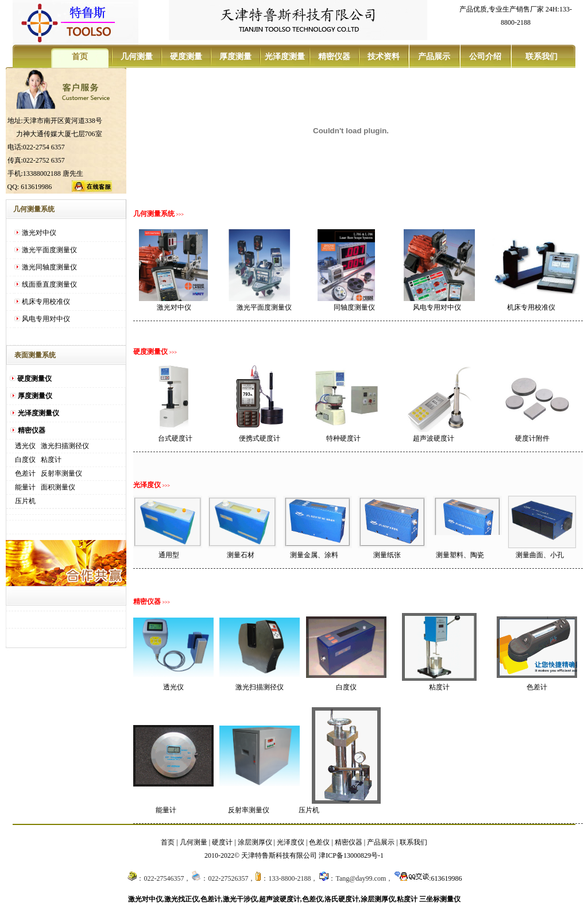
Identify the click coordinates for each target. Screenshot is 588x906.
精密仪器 (334, 57)
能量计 (25, 487)
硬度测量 (186, 57)
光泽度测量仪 (38, 413)
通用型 (169, 555)
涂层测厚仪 (255, 842)
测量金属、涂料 (314, 555)
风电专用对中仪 (46, 319)
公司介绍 (485, 57)
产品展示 (434, 57)
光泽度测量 (285, 57)
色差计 (25, 473)
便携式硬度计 (260, 438)
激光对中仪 (39, 233)
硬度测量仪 (34, 379)
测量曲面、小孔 (540, 555)
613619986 (447, 878)
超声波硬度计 (434, 438)
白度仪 (25, 460)
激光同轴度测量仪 (49, 267)
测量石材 (241, 555)
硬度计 (222, 842)
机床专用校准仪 (46, 302)
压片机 (25, 501)
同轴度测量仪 (354, 307)
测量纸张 (387, 555)
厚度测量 (235, 57)
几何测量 (137, 57)
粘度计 (51, 460)
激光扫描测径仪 (65, 446)
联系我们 (540, 57)
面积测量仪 (58, 487)
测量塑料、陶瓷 (460, 555)
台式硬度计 (175, 438)
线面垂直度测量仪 (49, 284)
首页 (80, 57)
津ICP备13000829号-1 (351, 855)
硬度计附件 (532, 438)
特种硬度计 (343, 438)
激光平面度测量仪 (49, 250)
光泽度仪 (291, 842)
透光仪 (25, 446)
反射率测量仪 (61, 473)
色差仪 (319, 842)
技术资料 (384, 57)
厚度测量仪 (35, 396)
